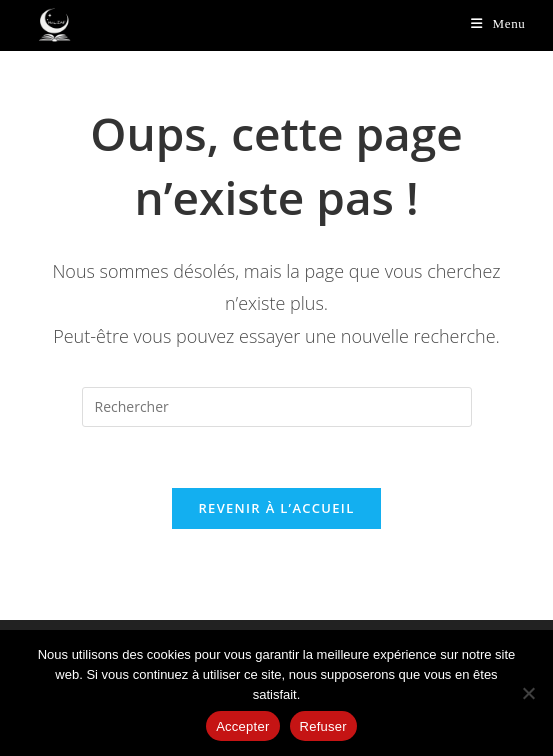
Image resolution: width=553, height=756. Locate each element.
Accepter (242, 726)
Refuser (323, 726)
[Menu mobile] (498, 23)
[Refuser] (528, 693)
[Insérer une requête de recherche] (277, 407)
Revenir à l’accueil (276, 508)
